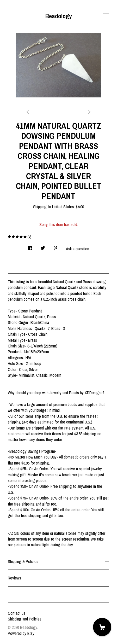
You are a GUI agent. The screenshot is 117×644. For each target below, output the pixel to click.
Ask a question (78, 249)
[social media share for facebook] (30, 246)
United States (63, 207)
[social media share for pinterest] (56, 246)
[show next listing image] (78, 111)
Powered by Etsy (21, 633)
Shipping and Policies (25, 619)
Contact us (17, 613)
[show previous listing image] (39, 111)
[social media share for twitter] (43, 246)
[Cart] (102, 627)
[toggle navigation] (106, 16)
